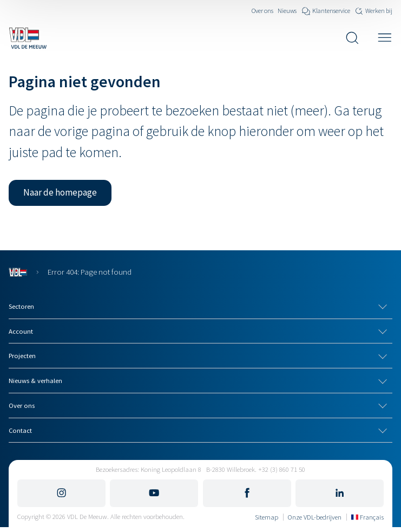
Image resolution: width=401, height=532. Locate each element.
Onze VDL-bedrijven (315, 517)
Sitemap (267, 517)
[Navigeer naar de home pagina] (28, 38)
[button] (60, 193)
